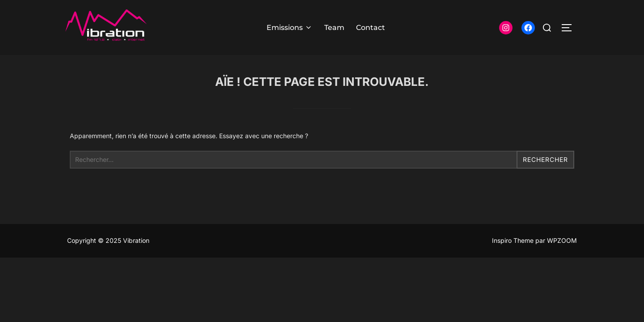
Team (334, 28)
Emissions (290, 28)
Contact (371, 28)
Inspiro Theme (513, 240)
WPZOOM (562, 240)
